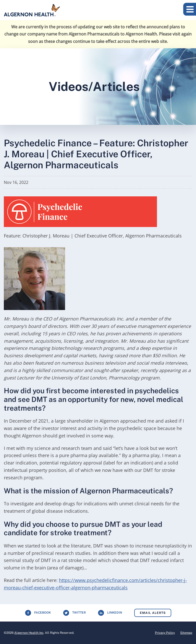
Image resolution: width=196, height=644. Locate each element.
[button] (190, 9)
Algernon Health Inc (29, 633)
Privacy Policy (165, 633)
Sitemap (186, 633)
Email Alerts (153, 613)
